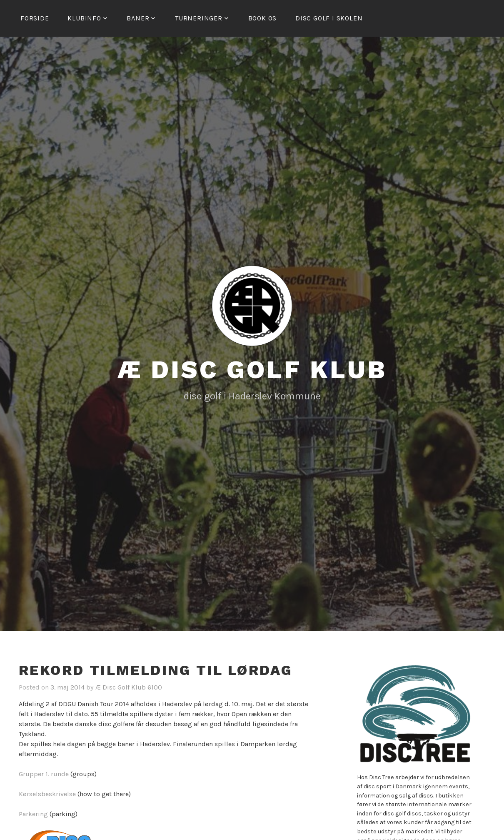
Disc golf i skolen (329, 18)
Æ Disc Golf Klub (252, 370)
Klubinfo (84, 18)
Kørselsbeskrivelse (47, 794)
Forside (35, 18)
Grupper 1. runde (44, 774)
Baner (138, 18)
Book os (263, 18)
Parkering (33, 814)
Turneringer (199, 18)
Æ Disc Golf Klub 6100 (128, 687)
